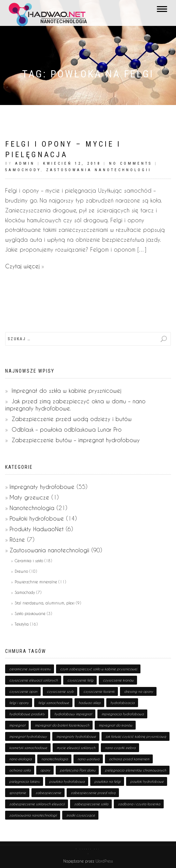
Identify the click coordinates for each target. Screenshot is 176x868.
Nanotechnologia (32, 508)
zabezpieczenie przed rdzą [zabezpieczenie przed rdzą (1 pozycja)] (93, 793)
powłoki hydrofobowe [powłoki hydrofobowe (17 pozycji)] (147, 781)
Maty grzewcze (29, 497)
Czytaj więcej (22, 266)
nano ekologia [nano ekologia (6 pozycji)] (21, 759)
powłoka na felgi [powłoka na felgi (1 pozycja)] (107, 781)
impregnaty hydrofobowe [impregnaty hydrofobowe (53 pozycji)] (76, 736)
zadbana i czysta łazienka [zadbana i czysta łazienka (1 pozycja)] (139, 804)
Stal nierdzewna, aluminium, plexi (45, 603)
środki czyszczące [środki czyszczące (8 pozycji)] (81, 815)
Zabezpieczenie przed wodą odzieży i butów (72, 419)
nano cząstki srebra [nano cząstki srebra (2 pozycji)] (120, 748)
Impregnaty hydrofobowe (42, 487)
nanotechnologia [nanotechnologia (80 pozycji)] (55, 759)
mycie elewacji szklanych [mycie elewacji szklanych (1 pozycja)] (76, 748)
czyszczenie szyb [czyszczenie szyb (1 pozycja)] (60, 691)
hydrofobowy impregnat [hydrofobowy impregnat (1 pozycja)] (73, 714)
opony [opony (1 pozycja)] (45, 770)
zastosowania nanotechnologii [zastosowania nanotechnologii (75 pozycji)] (33, 815)
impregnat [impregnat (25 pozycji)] (17, 725)
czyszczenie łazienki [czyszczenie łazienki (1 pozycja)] (99, 691)
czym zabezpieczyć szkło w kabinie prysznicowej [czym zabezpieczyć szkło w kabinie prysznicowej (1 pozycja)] (99, 669)
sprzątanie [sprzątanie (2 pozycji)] (18, 793)
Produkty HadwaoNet (37, 529)
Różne (17, 540)
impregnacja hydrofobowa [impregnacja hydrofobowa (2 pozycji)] (123, 714)
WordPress (104, 861)
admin (25, 163)
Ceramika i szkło (29, 561)
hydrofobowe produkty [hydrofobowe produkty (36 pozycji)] (27, 714)
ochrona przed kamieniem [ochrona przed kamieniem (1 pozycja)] (129, 759)
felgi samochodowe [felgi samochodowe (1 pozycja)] (54, 703)
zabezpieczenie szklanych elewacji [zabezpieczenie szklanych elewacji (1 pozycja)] (37, 804)
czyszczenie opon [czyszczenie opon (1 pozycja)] (23, 691)
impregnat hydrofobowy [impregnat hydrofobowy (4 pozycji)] (28, 736)
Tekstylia (22, 624)
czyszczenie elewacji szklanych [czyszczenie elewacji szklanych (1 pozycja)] (33, 680)
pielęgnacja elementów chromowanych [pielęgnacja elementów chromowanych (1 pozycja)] (136, 770)
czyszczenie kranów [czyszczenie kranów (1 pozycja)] (118, 680)
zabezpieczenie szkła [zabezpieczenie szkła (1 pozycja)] (91, 804)
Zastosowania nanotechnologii (99, 170)
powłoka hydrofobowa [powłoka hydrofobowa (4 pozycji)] (67, 781)
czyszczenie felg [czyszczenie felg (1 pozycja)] (80, 680)
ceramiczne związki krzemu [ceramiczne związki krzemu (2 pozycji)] (30, 669)
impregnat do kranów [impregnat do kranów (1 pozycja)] (116, 725)
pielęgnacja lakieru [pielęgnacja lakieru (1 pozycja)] (24, 781)
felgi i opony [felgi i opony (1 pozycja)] (19, 703)
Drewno (21, 571)
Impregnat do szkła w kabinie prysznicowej (66, 391)
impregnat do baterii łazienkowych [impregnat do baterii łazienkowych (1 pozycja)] (62, 725)
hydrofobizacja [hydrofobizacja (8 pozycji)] (123, 703)
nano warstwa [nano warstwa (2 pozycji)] (89, 759)
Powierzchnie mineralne (36, 582)
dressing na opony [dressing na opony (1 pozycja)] (139, 691)
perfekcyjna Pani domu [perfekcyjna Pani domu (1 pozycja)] (78, 770)
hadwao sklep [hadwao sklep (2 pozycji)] (90, 703)
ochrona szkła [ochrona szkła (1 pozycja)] (20, 770)
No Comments (131, 163)
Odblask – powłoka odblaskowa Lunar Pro (67, 429)
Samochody (23, 170)
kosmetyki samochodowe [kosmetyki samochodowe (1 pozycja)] (28, 748)
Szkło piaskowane (30, 613)
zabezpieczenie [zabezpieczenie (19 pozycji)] (48, 793)
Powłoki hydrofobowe (37, 518)
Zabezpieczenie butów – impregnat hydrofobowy (76, 440)
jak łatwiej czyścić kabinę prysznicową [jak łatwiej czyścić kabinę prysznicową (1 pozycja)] (136, 736)
